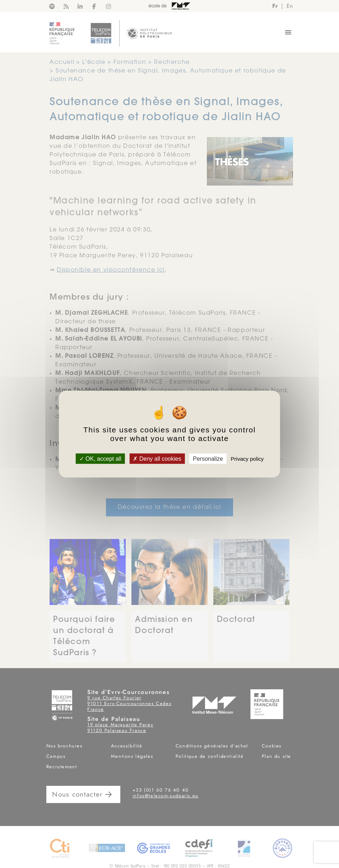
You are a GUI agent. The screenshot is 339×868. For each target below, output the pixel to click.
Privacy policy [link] (247, 459)
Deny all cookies (157, 459)
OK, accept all (100, 459)
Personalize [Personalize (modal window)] (208, 459)
